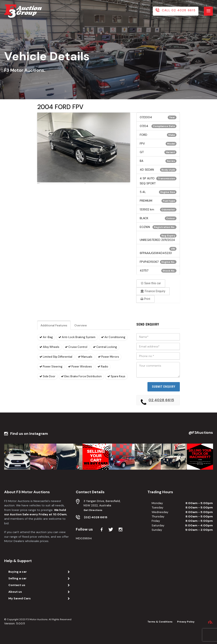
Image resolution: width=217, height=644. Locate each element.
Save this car (151, 283)
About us (15, 592)
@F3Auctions (201, 433)
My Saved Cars (20, 598)
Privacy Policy (186, 622)
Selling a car (17, 578)
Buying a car (18, 572)
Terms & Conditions (160, 622)
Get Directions (93, 510)
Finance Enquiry (153, 291)
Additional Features (54, 325)
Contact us (17, 585)
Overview (81, 325)
